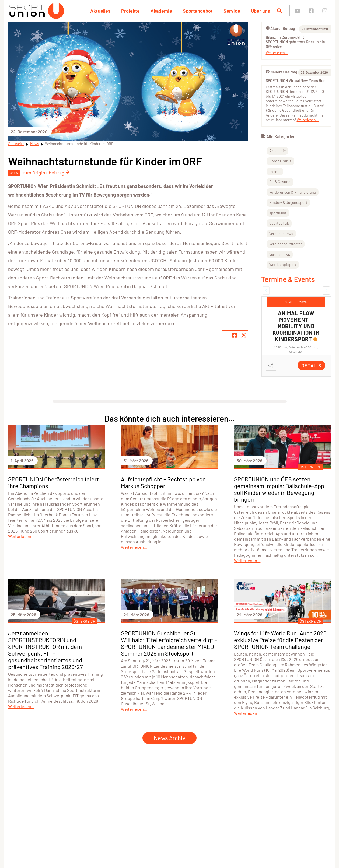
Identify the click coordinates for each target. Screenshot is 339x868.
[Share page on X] (244, 335)
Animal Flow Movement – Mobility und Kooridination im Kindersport (296, 326)
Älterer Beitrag (280, 28)
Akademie (161, 11)
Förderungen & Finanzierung (293, 192)
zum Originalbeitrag (46, 173)
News (35, 144)
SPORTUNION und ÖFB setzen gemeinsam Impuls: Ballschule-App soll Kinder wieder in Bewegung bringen (279, 489)
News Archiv (169, 738)
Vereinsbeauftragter (286, 244)
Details (311, 365)
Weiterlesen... (277, 53)
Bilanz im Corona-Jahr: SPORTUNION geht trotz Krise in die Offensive (295, 42)
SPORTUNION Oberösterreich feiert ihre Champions (53, 482)
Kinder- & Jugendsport (288, 202)
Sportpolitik (279, 223)
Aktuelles (100, 11)
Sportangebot (198, 11)
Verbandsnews (281, 234)
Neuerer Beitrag (282, 72)
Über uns (261, 11)
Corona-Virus (280, 161)
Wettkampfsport (283, 265)
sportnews (278, 213)
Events (275, 171)
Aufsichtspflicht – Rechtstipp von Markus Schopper (163, 482)
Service (232, 11)
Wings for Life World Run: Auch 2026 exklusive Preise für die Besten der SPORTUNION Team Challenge (280, 640)
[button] (266, 290)
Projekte (130, 11)
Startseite (16, 144)
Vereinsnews (280, 254)
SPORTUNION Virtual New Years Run (296, 81)
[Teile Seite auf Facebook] (235, 335)
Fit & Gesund (280, 182)
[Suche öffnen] (279, 11)
